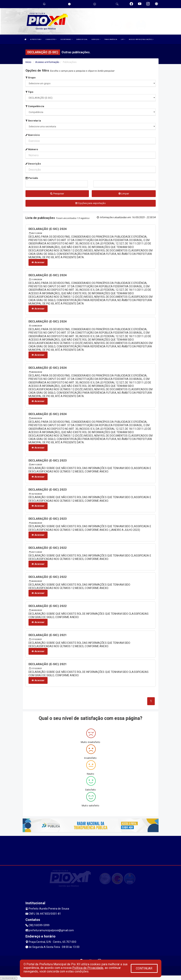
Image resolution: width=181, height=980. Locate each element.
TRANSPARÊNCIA (111, 39)
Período (32, 178)
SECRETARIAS (66, 39)
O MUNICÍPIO (51, 39)
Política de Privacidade (88, 968)
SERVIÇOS (96, 39)
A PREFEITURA (36, 39)
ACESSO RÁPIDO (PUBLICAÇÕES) (141, 39)
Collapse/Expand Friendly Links (9, 978)
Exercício (33, 135)
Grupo (31, 78)
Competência (35, 106)
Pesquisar (57, 194)
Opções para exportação (90, 203)
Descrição (33, 164)
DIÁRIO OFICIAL (82, 39)
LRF (123, 39)
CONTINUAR (144, 968)
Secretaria (33, 121)
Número (32, 149)
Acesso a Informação (47, 62)
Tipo (29, 92)
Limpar (124, 194)
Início (28, 62)
